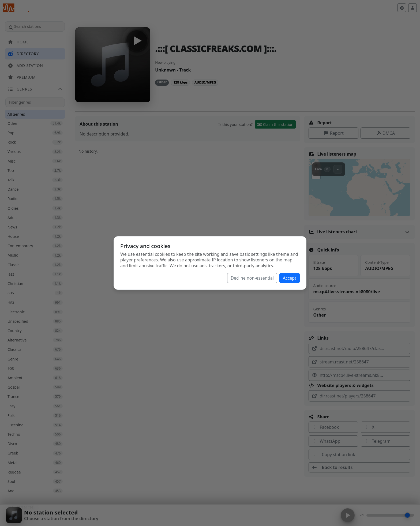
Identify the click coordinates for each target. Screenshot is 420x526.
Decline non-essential (252, 278)
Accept (290, 278)
